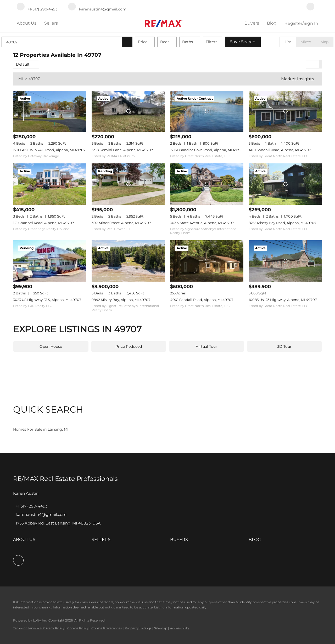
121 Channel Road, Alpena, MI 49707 (44, 223)
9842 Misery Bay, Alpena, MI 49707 (121, 300)
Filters (223, 42)
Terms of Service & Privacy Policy (39, 628)
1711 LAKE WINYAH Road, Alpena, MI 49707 (49, 150)
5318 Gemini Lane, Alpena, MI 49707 (122, 150)
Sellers (51, 23)
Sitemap (161, 628)
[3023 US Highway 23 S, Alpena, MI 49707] (50, 261)
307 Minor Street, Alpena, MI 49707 (121, 223)
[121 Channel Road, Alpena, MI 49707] (50, 184)
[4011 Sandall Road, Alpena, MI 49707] (285, 111)
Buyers (252, 23)
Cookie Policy (78, 628)
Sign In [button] (311, 23)
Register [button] (293, 23)
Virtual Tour (206, 346)
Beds (176, 42)
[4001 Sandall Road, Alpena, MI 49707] (207, 261)
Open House (51, 346)
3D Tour (284, 346)
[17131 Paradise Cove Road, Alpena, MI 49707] (207, 111)
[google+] (310, 7)
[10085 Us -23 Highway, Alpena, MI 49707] (285, 261)
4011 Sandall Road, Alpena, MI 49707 (280, 150)
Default (23, 64)
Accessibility (180, 628)
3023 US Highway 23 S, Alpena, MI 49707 (47, 300)
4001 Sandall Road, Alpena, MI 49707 (202, 300)
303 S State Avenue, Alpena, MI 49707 (202, 223)
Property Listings (138, 628)
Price (154, 42)
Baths (199, 42)
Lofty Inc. (40, 620)
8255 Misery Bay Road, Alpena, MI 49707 (283, 223)
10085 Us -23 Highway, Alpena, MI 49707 (283, 300)
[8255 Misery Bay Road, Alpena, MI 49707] (285, 184)
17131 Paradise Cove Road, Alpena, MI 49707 (207, 150)
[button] (139, 42)
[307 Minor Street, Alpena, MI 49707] (128, 184)
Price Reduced (129, 346)
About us (27, 23)
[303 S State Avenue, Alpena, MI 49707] (207, 184)
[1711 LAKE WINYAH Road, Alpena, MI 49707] (50, 111)
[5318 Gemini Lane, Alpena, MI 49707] (128, 111)
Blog (272, 23)
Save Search (254, 42)
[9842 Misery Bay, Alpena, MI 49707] (128, 261)
